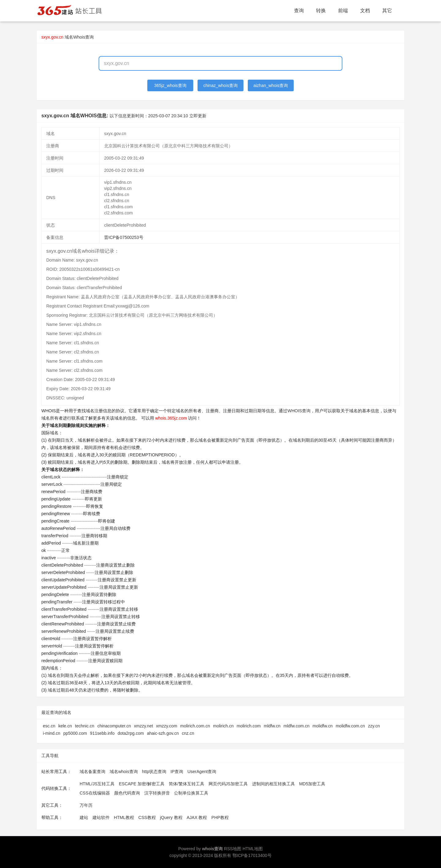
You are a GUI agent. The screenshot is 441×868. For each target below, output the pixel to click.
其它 (387, 11)
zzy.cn (374, 726)
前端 (343, 11)
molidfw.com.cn (350, 726)
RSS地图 (233, 849)
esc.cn (49, 726)
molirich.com (249, 726)
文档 (365, 11)
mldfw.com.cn (297, 726)
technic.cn (85, 726)
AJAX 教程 (197, 817)
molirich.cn (223, 726)
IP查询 (177, 772)
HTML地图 (253, 849)
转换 (321, 11)
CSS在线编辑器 (95, 793)
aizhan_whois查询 (271, 85)
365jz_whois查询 (170, 85)
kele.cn (65, 726)
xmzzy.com (167, 726)
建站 (84, 817)
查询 (299, 11)
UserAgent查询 (202, 772)
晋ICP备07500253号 (124, 237)
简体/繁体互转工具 (187, 784)
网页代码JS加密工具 (228, 784)
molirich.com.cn (195, 726)
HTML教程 (124, 817)
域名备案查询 (92, 772)
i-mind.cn (52, 733)
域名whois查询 (124, 772)
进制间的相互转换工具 (273, 784)
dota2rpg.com (131, 733)
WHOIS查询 (299, 411)
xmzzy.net (144, 726)
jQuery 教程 (171, 817)
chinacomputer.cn (114, 726)
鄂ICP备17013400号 (252, 855)
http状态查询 (154, 772)
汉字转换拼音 (157, 793)
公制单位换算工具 (191, 793)
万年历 (86, 805)
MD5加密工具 (312, 784)
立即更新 (198, 116)
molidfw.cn (323, 726)
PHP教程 (220, 817)
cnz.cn (188, 733)
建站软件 (101, 817)
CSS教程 (147, 817)
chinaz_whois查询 (221, 85)
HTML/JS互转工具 (97, 784)
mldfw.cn (272, 726)
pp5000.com (75, 733)
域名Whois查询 (79, 37)
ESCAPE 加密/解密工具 (142, 784)
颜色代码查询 (127, 793)
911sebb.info (102, 733)
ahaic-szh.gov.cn (163, 733)
